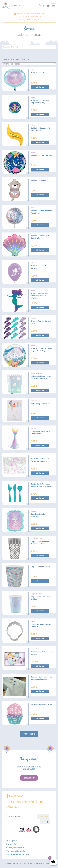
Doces (33, 621)
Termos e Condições (16, 851)
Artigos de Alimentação (38, 649)
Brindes (33, 318)
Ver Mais (29, 734)
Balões (33, 70)
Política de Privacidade (18, 855)
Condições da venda (16, 848)
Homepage (12, 841)
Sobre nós (11, 844)
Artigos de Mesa (36, 373)
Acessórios (34, 456)
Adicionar (40, 87)
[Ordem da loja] (29, 64)
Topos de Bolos (36, 401)
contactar (29, 778)
